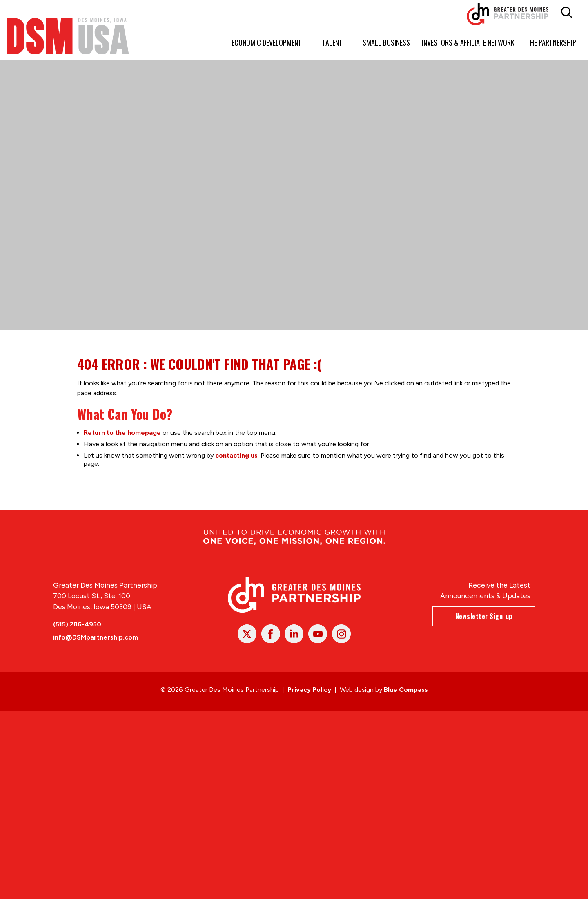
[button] (567, 13)
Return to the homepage (122, 432)
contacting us (236, 455)
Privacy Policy (309, 690)
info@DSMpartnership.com (96, 637)
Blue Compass (406, 690)
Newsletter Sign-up (483, 616)
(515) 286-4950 (77, 624)
